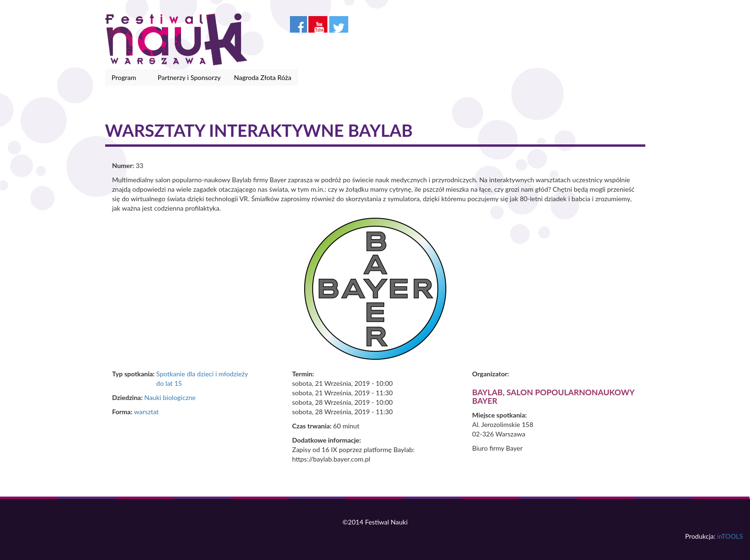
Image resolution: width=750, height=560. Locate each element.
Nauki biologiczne (170, 397)
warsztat (146, 412)
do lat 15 (169, 383)
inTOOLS (730, 536)
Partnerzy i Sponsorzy (189, 77)
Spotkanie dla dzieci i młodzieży (202, 374)
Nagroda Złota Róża (263, 77)
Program (126, 78)
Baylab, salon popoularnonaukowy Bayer (553, 397)
